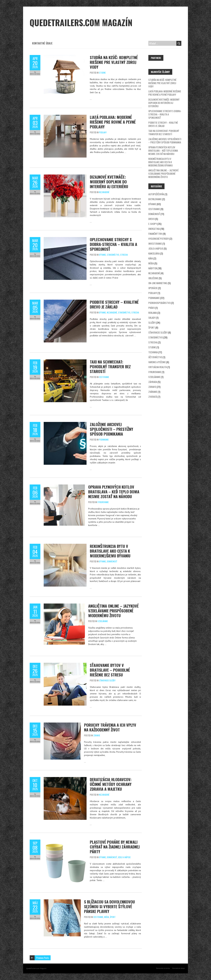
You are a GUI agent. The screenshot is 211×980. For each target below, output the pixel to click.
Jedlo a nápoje (124, 857)
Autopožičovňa (156, 194)
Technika (153, 352)
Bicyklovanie (155, 199)
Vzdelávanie (103, 621)
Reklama (153, 313)
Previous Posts (43, 958)
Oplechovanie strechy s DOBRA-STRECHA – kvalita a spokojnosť (113, 244)
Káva (151, 258)
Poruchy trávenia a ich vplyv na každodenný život (110, 727)
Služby (152, 322)
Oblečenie (153, 278)
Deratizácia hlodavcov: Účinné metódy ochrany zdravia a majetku (111, 784)
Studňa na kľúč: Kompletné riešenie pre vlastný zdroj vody (114, 62)
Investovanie (155, 243)
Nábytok (153, 268)
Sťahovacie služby (107, 680)
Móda (107, 917)
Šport (113, 917)
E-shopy (153, 224)
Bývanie (102, 255)
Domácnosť (112, 561)
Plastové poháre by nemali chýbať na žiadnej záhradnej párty (115, 847)
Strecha (124, 255)
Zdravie (97, 735)
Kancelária (154, 253)
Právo (151, 308)
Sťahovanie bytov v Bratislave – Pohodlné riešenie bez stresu (110, 670)
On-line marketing (158, 283)
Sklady (152, 318)
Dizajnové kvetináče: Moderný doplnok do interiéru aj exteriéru (109, 182)
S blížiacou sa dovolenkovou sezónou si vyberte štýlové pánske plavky (109, 906)
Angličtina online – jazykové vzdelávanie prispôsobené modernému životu (113, 611)
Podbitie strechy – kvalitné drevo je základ (114, 304)
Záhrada (153, 382)
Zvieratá (153, 397)
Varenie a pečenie (157, 362)
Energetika (154, 229)
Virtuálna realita (158, 367)
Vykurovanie (103, 502)
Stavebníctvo (113, 255)
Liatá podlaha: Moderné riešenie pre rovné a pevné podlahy (113, 122)
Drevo (151, 219)
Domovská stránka (163, 968)
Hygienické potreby (159, 239)
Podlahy (103, 132)
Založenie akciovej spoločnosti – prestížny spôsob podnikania (112, 429)
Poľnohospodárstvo (159, 303)
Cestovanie (104, 377)
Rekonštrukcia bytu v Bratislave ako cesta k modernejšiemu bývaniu (110, 551)
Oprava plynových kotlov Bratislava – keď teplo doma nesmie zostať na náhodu (114, 492)
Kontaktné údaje (42, 43)
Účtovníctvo (155, 357)
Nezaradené (104, 192)
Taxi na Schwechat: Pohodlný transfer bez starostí (110, 366)
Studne (102, 73)
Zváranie (153, 392)
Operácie (153, 288)
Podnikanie (104, 440)
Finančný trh (155, 234)
